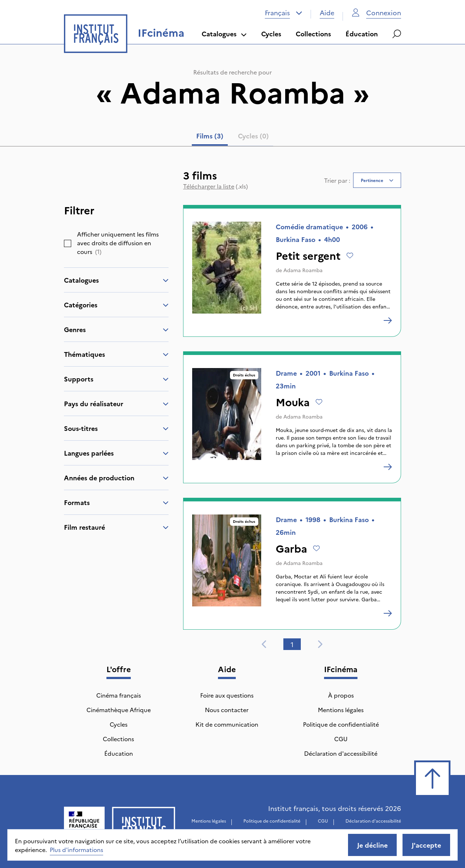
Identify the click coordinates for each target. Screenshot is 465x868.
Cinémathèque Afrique (119, 710)
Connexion (376, 13)
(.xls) (215, 186)
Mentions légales (341, 710)
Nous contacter (227, 710)
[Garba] (388, 613)
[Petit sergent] (388, 320)
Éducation (362, 34)
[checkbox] (68, 243)
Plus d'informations (76, 849)
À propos (341, 695)
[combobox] (284, 13)
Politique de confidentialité (341, 724)
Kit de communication (227, 724)
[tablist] (232, 137)
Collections (313, 34)
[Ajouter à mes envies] (350, 255)
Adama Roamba (303, 270)
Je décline (372, 845)
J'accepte (426, 845)
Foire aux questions (227, 695)
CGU (341, 739)
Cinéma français (119, 695)
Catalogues (224, 34)
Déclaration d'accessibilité (341, 753)
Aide (327, 13)
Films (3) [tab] (210, 136)
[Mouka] (388, 467)
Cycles (271, 34)
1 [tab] (292, 644)
